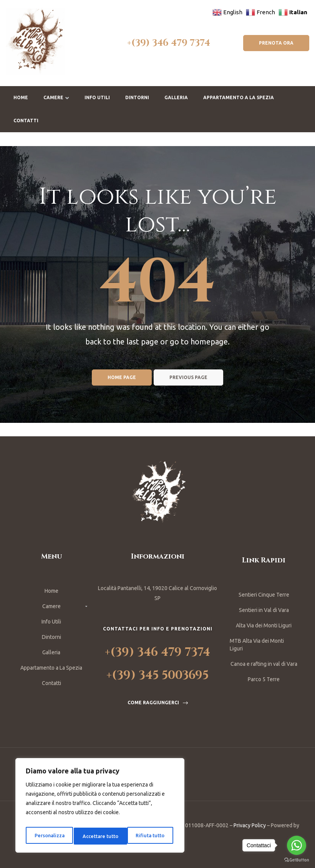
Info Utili (97, 97)
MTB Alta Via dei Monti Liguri (257, 645)
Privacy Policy (250, 825)
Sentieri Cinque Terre (264, 595)
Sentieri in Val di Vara (264, 610)
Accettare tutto (148, 836)
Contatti (26, 121)
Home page (122, 377)
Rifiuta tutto (96, 836)
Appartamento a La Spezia (239, 97)
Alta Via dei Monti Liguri (264, 625)
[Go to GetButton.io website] (297, 860)
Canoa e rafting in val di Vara (264, 664)
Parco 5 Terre (264, 679)
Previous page (188, 377)
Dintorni (137, 97)
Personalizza (48, 836)
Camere (56, 97)
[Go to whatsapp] (297, 845)
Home (21, 97)
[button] (276, 43)
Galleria (176, 97)
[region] (100, 808)
